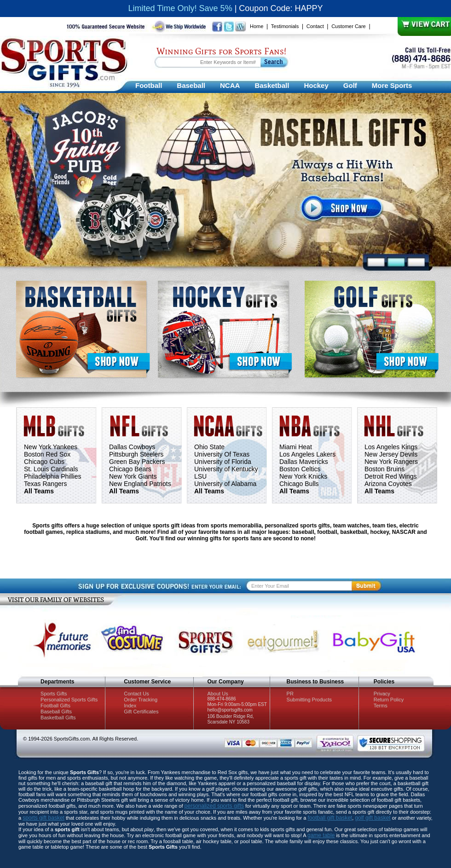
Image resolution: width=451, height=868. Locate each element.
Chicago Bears (130, 469)
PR (290, 694)
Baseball (191, 85)
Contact (315, 26)
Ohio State (209, 447)
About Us (217, 694)
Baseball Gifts (56, 712)
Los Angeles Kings (391, 447)
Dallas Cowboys (132, 447)
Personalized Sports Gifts (69, 700)
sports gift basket (43, 818)
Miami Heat (296, 447)
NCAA (230, 85)
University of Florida (223, 462)
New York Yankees (51, 447)
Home (257, 26)
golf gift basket (373, 818)
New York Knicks (303, 476)
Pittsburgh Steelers (136, 454)
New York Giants (133, 476)
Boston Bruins (385, 469)
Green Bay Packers (137, 462)
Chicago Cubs (44, 462)
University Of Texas (222, 454)
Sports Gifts (54, 694)
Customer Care (349, 26)
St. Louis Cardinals (51, 469)
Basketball (272, 85)
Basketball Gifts (58, 718)
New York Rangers (391, 462)
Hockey (316, 85)
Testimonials (285, 26)
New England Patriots (140, 484)
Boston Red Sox (47, 454)
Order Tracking (141, 700)
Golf (350, 85)
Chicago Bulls (299, 484)
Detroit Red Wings (391, 476)
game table (321, 835)
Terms (381, 706)
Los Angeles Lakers (307, 454)
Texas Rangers (45, 484)
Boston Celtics (300, 469)
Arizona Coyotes (388, 484)
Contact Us (136, 694)
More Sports (392, 85)
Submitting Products (309, 700)
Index (130, 706)
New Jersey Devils (391, 454)
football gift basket (330, 818)
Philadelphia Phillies (53, 476)
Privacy (382, 694)
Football (149, 85)
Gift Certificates (141, 712)
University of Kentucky (226, 469)
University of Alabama (225, 484)
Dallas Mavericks (304, 462)
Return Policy (389, 700)
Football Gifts (55, 706)
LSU (200, 476)
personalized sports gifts (214, 806)
